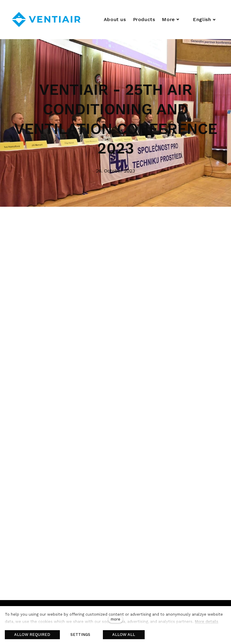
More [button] (170, 19)
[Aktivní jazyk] (204, 20)
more (115, 619)
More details (207, 622)
